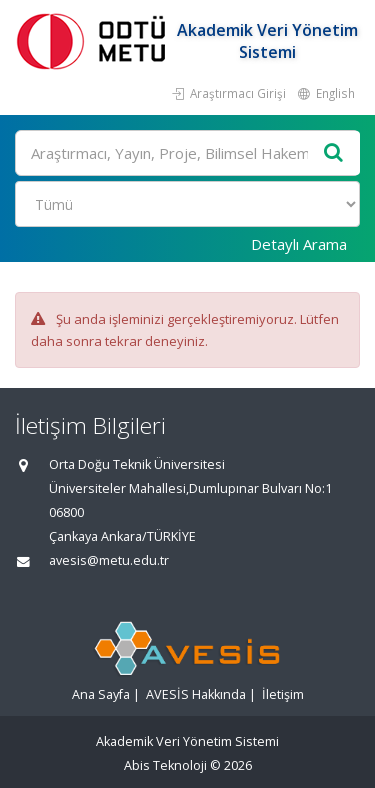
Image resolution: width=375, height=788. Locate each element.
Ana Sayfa (101, 694)
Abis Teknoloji (165, 765)
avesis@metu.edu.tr (109, 560)
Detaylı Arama (299, 244)
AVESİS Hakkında (196, 694)
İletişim (283, 694)
